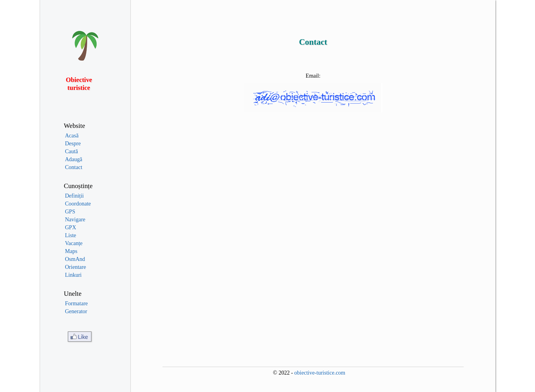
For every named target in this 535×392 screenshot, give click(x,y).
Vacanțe (74, 243)
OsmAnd (75, 259)
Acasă (72, 136)
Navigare (75, 220)
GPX (71, 227)
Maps (71, 251)
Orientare (75, 267)
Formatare (76, 304)
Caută (72, 151)
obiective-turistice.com (320, 373)
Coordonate (78, 204)
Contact (74, 167)
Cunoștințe (78, 186)
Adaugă (74, 159)
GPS (70, 212)
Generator (76, 311)
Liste (71, 235)
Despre (73, 144)
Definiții (74, 196)
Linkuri (73, 275)
